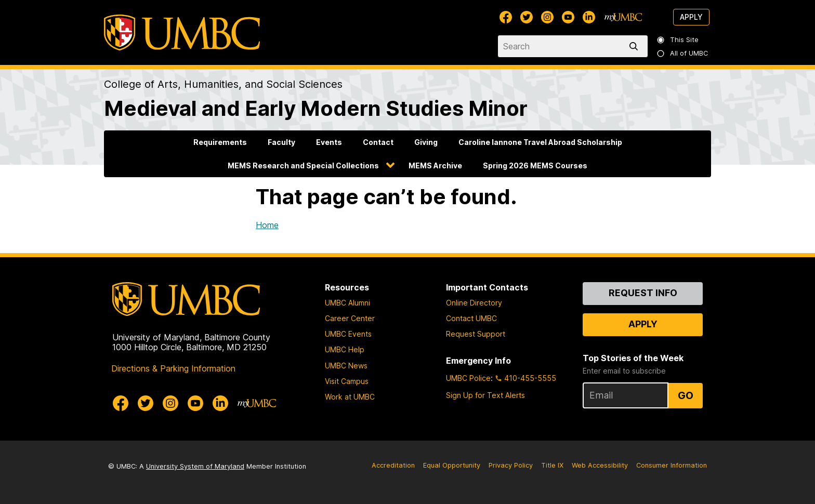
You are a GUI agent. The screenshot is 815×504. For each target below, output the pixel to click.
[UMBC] (182, 32)
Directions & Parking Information (173, 368)
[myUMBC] (623, 17)
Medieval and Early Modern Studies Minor (316, 108)
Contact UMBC (471, 318)
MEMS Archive (435, 165)
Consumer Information (672, 465)
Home (267, 225)
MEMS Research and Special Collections (303, 165)
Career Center (350, 318)
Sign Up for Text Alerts (485, 395)
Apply (691, 17)
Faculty (281, 142)
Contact (378, 142)
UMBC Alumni (347, 303)
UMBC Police (468, 378)
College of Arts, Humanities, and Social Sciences (223, 84)
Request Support (476, 334)
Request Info (643, 293)
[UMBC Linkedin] (589, 17)
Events (329, 142)
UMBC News (346, 366)
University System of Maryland (195, 466)
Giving (426, 142)
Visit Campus (347, 381)
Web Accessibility (600, 465)
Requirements (220, 142)
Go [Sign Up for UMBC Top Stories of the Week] (686, 395)
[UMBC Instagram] (547, 17)
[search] (636, 46)
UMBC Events (348, 334)
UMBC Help (345, 349)
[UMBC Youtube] (568, 17)
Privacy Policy (511, 465)
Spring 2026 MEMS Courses (535, 165)
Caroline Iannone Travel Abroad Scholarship (540, 142)
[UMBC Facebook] (506, 17)
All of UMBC (683, 53)
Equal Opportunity (452, 465)
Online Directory (474, 303)
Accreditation (393, 465)
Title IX (552, 465)
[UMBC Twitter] (527, 17)
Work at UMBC (350, 397)
